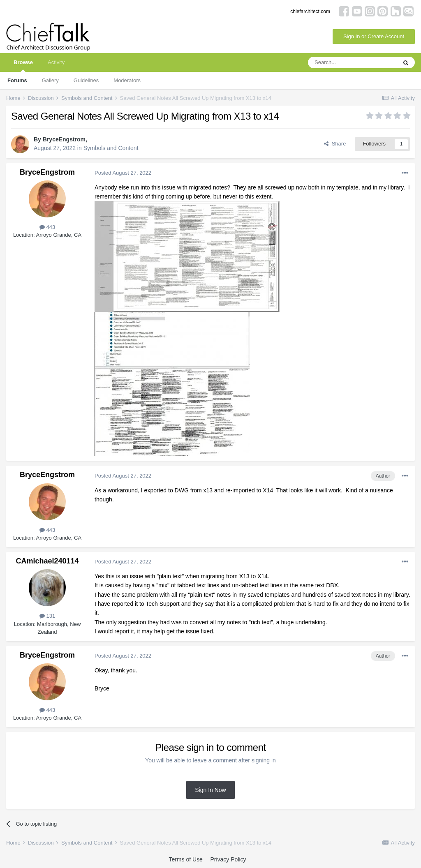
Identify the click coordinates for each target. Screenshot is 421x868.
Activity (56, 62)
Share (335, 144)
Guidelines (86, 80)
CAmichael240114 (47, 561)
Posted (123, 173)
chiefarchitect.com (310, 12)
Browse (23, 66)
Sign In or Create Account (374, 36)
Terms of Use (185, 859)
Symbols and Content (111, 148)
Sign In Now (210, 790)
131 (47, 616)
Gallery (50, 80)
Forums (17, 80)
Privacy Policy (228, 859)
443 (47, 227)
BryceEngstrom (64, 139)
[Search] (352, 62)
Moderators (127, 80)
